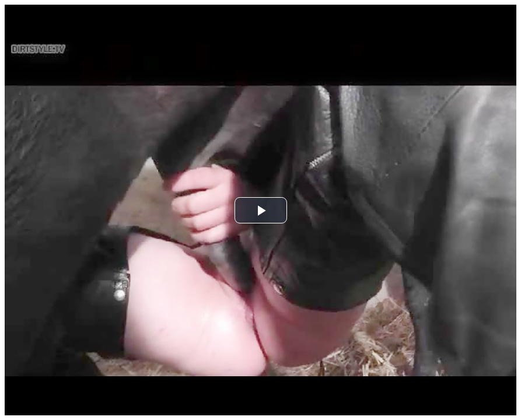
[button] (261, 210)
